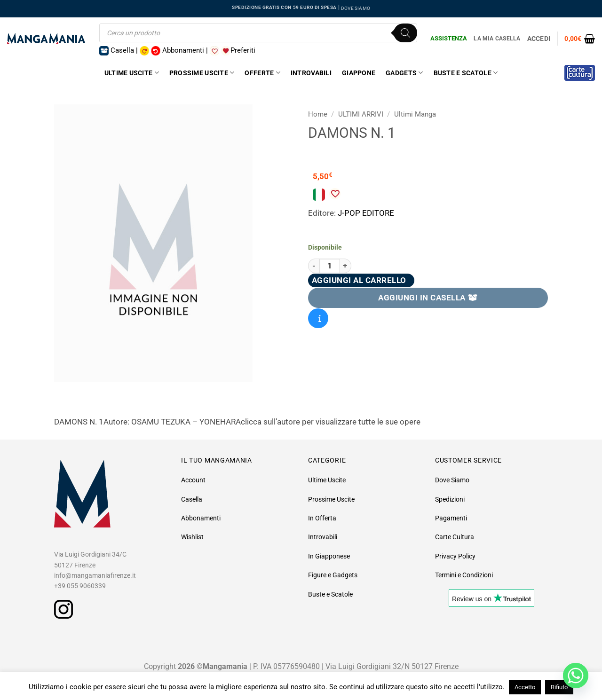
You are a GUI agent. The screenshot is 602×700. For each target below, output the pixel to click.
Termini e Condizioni (464, 575)
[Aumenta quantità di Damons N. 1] (346, 266)
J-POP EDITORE (366, 213)
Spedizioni (450, 499)
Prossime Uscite (202, 73)
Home (318, 114)
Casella (192, 499)
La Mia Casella (497, 39)
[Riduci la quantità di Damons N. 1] (314, 266)
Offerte (262, 73)
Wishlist (192, 537)
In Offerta (322, 518)
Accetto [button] (525, 687)
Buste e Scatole (466, 73)
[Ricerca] (405, 33)
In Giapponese (329, 556)
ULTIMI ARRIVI (361, 114)
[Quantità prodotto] (330, 266)
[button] (580, 39)
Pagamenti (451, 518)
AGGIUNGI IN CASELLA (428, 298)
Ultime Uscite (132, 73)
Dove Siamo (452, 480)
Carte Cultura (455, 537)
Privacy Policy (455, 556)
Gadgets (404, 73)
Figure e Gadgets (333, 575)
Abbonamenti (201, 518)
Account (193, 480)
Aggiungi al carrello (359, 280)
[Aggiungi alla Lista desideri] (335, 194)
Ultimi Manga (415, 114)
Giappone (359, 73)
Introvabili (311, 73)
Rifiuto (559, 687)
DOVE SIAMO (356, 8)
